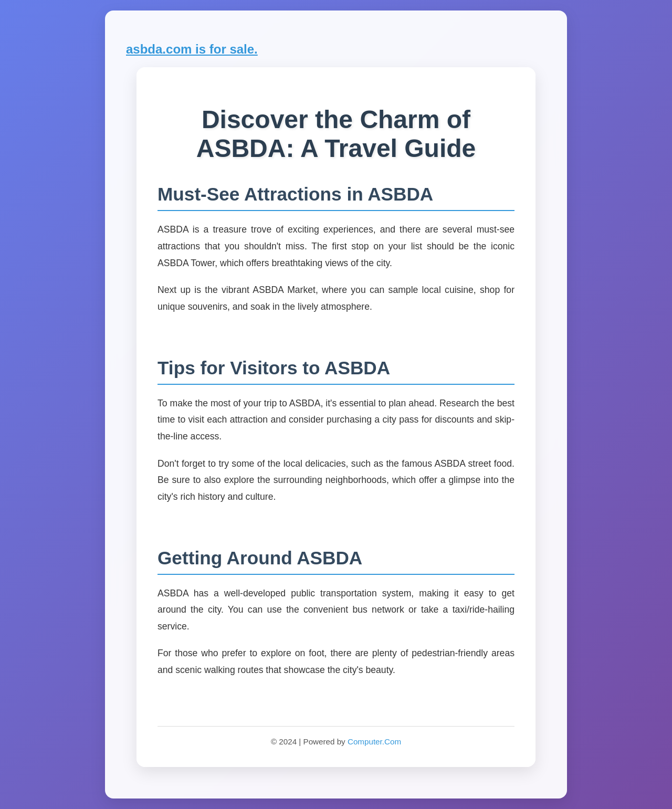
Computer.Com (374, 742)
